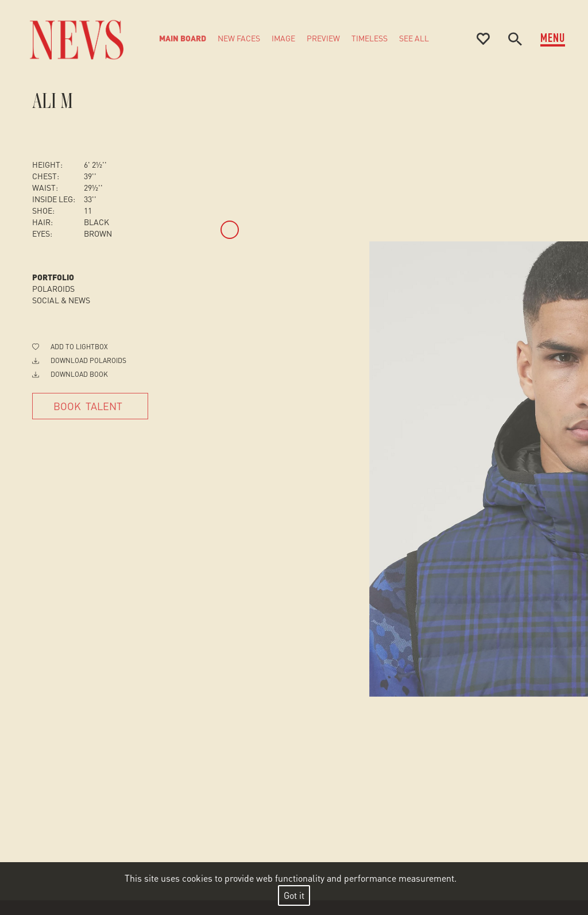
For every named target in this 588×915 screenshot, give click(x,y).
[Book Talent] (90, 406)
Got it (294, 895)
